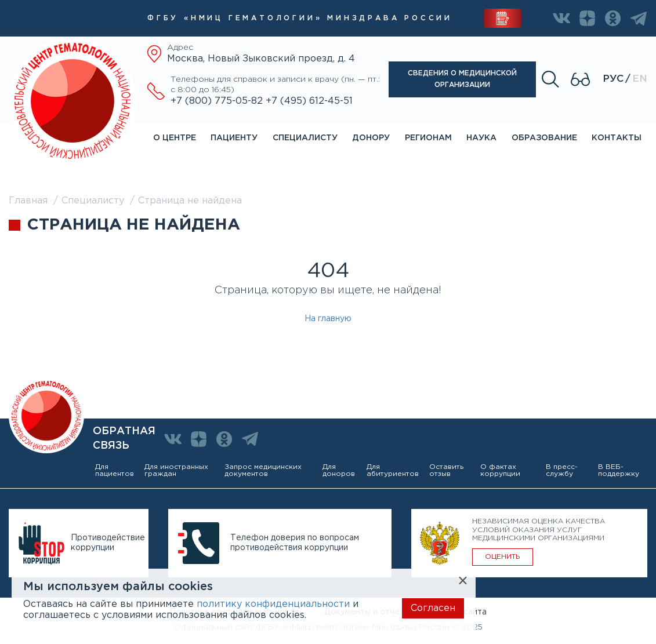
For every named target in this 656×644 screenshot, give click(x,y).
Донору (371, 138)
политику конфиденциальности (273, 604)
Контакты (617, 138)
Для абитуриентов (393, 470)
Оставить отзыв (446, 470)
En (640, 79)
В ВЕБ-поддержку (619, 470)
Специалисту (305, 138)
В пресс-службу (562, 470)
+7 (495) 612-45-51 (309, 101)
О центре (175, 138)
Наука (481, 138)
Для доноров (339, 470)
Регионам (428, 138)
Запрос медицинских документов (263, 470)
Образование (544, 138)
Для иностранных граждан (176, 470)
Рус (613, 79)
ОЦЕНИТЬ (503, 557)
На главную (328, 319)
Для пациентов (115, 470)
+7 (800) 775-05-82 (218, 101)
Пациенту (234, 138)
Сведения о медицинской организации (462, 79)
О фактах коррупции (500, 470)
